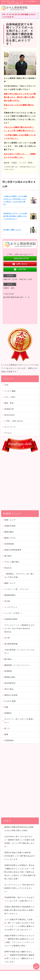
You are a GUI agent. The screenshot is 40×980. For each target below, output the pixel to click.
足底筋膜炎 (9, 740)
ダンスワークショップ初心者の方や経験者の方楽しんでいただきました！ (19, 888)
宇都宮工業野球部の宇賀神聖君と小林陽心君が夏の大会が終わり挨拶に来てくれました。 (19, 910)
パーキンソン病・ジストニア (17, 589)
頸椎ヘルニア (10, 520)
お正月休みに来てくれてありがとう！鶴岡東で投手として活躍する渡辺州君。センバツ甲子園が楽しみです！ (19, 842)
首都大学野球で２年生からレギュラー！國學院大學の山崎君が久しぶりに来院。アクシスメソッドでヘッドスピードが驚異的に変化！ (19, 941)
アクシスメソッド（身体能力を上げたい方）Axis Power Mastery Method (19, 628)
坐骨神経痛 (9, 544)
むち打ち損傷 (10, 701)
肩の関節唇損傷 (11, 644)
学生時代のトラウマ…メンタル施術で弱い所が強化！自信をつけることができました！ (15, 216)
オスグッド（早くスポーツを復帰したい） (19, 721)
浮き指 (7, 601)
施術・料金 (9, 403)
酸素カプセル (10, 538)
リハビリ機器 (10, 391)
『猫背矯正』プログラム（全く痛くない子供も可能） (19, 576)
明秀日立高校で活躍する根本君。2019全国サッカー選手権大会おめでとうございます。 (20, 856)
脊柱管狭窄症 (10, 683)
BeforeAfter (10, 415)
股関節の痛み (11, 677)
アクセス (8, 433)
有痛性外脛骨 (10, 526)
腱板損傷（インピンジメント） (17, 665)
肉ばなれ (8, 568)
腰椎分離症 (9, 532)
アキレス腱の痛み (12, 562)
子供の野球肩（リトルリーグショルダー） (19, 651)
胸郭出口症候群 (11, 695)
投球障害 (8, 671)
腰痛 (6, 734)
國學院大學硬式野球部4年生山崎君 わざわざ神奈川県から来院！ (20, 829)
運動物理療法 (10, 595)
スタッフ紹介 (10, 397)
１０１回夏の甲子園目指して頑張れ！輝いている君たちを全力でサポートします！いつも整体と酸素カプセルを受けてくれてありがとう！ (19, 925)
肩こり (7, 728)
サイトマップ (10, 427)
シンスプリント (11, 607)
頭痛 (8, 707)
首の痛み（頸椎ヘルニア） (13, 230)
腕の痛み (8, 659)
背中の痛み (9, 689)
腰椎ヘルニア (10, 583)
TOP (6, 385)
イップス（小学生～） (14, 613)
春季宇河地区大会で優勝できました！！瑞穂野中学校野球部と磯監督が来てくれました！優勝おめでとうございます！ (19, 957)
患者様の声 (9, 409)
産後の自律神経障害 (13, 550)
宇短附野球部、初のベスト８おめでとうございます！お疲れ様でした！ (19, 899)
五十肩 (7, 638)
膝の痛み (8, 556)
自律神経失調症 (11, 619)
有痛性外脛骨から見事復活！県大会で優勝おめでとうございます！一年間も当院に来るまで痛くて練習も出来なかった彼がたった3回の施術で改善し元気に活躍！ (20, 872)
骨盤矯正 (8, 713)
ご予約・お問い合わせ (14, 421)
